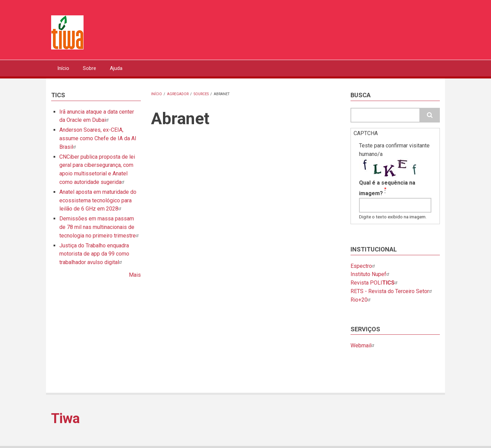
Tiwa (65, 418)
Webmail (363, 345)
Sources (201, 94)
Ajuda (116, 68)
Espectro (364, 266)
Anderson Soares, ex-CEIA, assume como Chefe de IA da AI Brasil (98, 138)
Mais (135, 275)
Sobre (90, 68)
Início (63, 68)
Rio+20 (361, 300)
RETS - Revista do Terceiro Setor (392, 291)
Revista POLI (375, 283)
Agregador (178, 94)
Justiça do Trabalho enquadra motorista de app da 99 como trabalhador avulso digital (94, 254)
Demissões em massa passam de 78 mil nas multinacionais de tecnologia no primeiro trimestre (100, 227)
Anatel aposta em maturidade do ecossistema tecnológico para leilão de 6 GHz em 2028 (98, 200)
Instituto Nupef (371, 274)
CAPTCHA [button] (366, 133)
